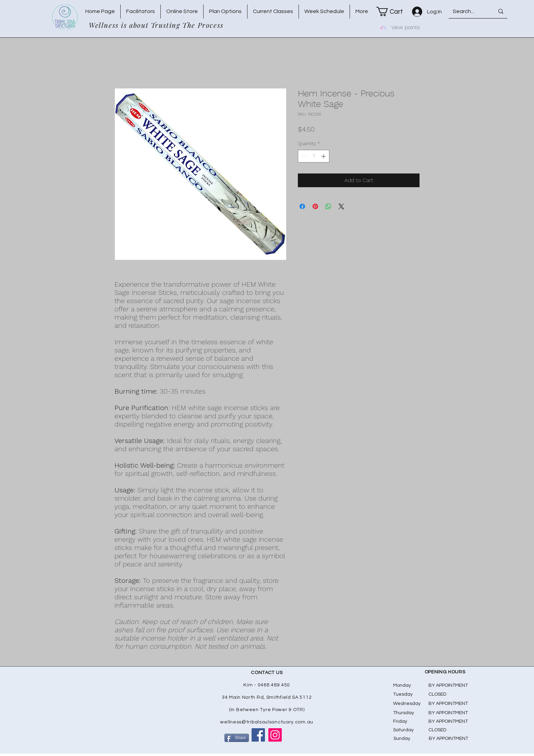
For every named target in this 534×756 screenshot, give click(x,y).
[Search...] (466, 11)
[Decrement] (303, 156)
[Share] (237, 738)
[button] (394, 11)
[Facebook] (258, 735)
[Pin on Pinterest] (315, 206)
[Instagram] (275, 735)
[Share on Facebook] (302, 206)
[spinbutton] (314, 156)
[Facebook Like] (298, 738)
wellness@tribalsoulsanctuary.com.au (267, 722)
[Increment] (324, 156)
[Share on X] (341, 206)
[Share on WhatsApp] (328, 206)
